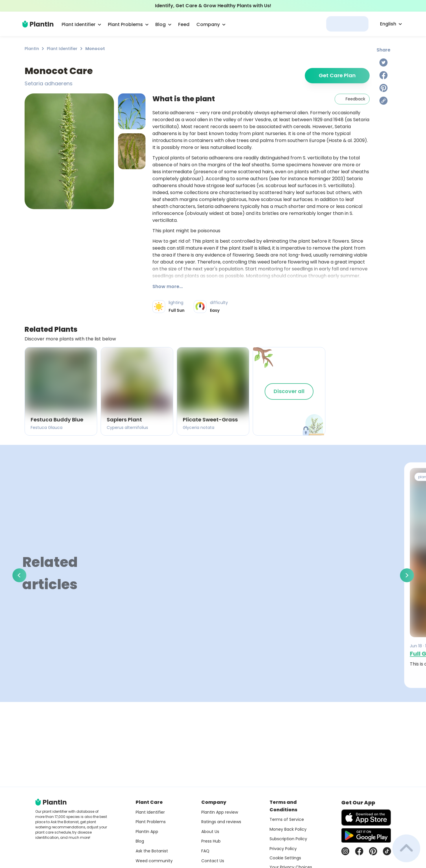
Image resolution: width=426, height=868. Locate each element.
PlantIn (32, 49)
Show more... (168, 286)
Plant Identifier (62, 49)
